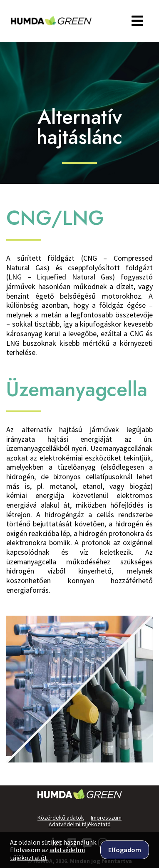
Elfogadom (125, 850)
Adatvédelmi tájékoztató (80, 824)
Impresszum (106, 818)
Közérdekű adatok (61, 818)
